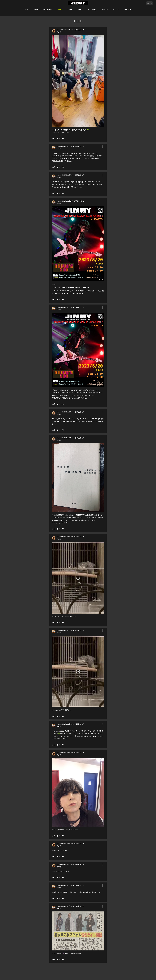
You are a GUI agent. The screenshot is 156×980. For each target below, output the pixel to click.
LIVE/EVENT (48, 9)
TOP (27, 9)
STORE (69, 9)
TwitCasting (92, 9)
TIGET (80, 9)
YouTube (105, 9)
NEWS (36, 9)
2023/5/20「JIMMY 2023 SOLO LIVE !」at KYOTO (72, 288)
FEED (59, 9)
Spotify (116, 9)
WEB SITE (127, 9)
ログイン (149, 3)
